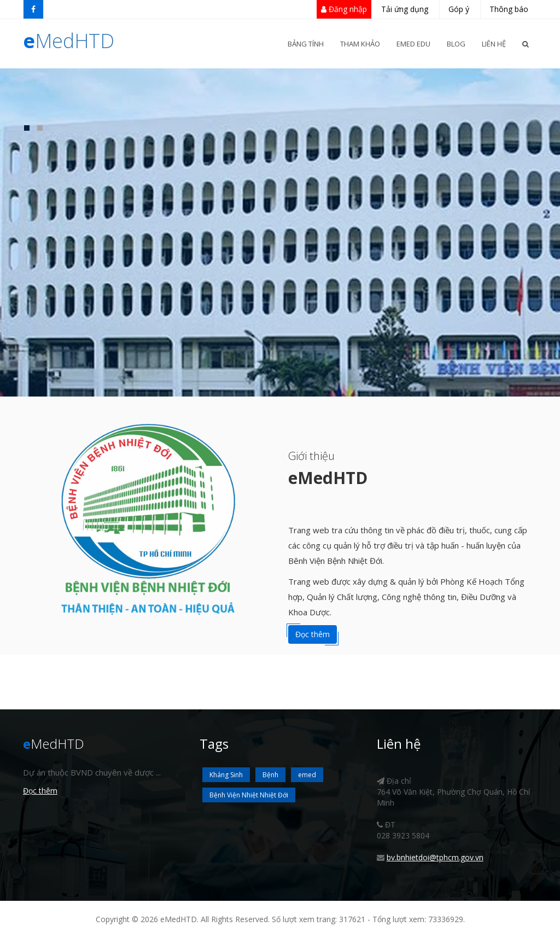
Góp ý (459, 9)
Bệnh (270, 775)
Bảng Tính (306, 44)
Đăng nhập (344, 9)
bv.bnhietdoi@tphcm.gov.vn (435, 857)
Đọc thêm (313, 634)
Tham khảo (360, 44)
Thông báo (509, 9)
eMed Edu (413, 44)
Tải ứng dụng (405, 9)
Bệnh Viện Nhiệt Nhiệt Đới (249, 795)
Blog (456, 44)
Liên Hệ (494, 44)
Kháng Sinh (226, 775)
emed (307, 775)
